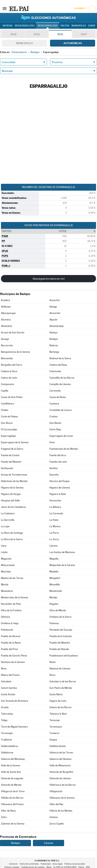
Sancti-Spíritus (9, 688)
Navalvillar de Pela (11, 604)
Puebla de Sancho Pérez (14, 656)
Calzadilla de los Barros (62, 378)
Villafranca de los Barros (63, 785)
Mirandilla (55, 585)
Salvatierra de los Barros (63, 681)
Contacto (13, 864)
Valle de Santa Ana (11, 772)
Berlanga (54, 352)
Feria (52, 442)
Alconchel (55, 313)
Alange (53, 307)
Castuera (54, 404)
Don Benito (55, 423)
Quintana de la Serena (13, 662)
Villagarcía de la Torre (13, 791)
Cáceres (48, 843)
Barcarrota (7, 345)
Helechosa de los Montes (14, 481)
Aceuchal (54, 300)
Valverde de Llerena (60, 778)
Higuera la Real (58, 494)
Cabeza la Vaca (9, 371)
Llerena (54, 546)
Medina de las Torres (12, 578)
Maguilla (54, 559)
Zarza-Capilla (57, 824)
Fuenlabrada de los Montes (64, 449)
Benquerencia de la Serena (16, 352)
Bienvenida (7, 358)
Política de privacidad (75, 864)
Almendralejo (57, 326)
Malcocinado (8, 565)
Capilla (5, 391)
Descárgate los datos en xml (49, 279)
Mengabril (55, 578)
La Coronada (56, 513)
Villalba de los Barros (12, 798)
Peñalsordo (7, 630)
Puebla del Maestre (60, 643)
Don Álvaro (7, 423)
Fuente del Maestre (11, 462)
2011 (60, 34)
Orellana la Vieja (10, 623)
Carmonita (55, 391)
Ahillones (6, 307)
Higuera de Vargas (11, 494)
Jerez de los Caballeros (13, 507)
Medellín (54, 572)
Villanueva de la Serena (62, 798)
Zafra (4, 817)
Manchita (6, 572)
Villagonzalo (56, 791)
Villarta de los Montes (61, 811)
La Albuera (55, 507)
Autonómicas (73, 43)
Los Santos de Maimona (62, 552)
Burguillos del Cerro (12, 365)
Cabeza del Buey (58, 365)
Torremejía (7, 733)
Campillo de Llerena (60, 384)
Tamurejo (55, 720)
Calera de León (9, 378)
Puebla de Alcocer (11, 636)
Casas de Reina (58, 397)
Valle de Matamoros (60, 765)
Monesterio (7, 591)
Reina (52, 662)
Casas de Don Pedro (12, 397)
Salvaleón (6, 681)
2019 (13, 34)
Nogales (54, 604)
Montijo (53, 597)
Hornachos (55, 501)
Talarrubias (7, 714)
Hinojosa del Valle (10, 501)
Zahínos (54, 817)
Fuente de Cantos (10, 455)
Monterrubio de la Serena (15, 597)
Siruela (5, 707)
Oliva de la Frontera (11, 610)
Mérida (5, 585)
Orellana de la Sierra (60, 617)
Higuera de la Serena (12, 488)
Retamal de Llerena (60, 669)
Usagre (53, 740)
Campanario (8, 384)
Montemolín (56, 591)
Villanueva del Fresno (12, 804)
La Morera (55, 526)
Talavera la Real (58, 714)
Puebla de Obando (59, 649)
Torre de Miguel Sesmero (14, 727)
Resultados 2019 (48, 26)
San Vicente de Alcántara (15, 701)
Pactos (65, 26)
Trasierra (54, 733)
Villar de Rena (8, 811)
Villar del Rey (56, 804)
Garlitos (54, 468)
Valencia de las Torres (61, 753)
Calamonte (55, 371)
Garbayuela (7, 468)
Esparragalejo (8, 436)
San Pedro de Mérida (61, 688)
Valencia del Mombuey (13, 759)
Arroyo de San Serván (13, 333)
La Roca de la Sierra (12, 539)
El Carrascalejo (9, 429)
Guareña (54, 475)
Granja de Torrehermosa (14, 475)
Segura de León (58, 701)
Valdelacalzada (58, 746)
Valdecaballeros (10, 746)
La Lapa (5, 526)
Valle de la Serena (11, 765)
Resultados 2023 (25, 26)
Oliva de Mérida (58, 610)
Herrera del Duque (59, 481)
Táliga (4, 720)
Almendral (6, 326)
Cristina (54, 417)
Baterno (54, 345)
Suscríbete (80, 8)
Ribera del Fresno (10, 675)
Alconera (6, 320)
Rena (4, 669)
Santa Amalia (8, 694)
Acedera (6, 300)
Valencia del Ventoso (60, 759)
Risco (52, 675)
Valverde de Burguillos (61, 772)
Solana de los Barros (60, 707)
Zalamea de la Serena (13, 824)
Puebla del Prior (10, 649)
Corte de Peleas (9, 417)
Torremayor (56, 727)
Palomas (54, 623)
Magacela (6, 559)
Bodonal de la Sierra (60, 358)
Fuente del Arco (58, 455)
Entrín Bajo (55, 429)
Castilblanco (8, 404)
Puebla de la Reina (11, 643)
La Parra (54, 533)
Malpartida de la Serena (62, 565)
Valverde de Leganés (12, 778)
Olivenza (6, 617)
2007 (84, 34)
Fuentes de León (58, 462)
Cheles (5, 410)
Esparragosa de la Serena (15, 442)
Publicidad (46, 864)
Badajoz (54, 339)
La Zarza (54, 539)
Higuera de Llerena (60, 488)
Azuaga (5, 339)
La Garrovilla (8, 520)
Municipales (24, 43)
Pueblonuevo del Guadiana (64, 656)
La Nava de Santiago (12, 533)
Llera (4, 546)
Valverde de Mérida (11, 785)
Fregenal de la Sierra (12, 449)
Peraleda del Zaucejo (61, 630)
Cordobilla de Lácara (61, 410)
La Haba (54, 520)
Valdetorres (7, 753)
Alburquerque (8, 313)
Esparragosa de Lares (61, 436)
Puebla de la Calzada (61, 636)
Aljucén (53, 320)
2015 (37, 34)
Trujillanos (6, 740)
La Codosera (8, 513)
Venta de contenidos (29, 864)
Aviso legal (58, 864)
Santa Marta (56, 694)
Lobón (4, 552)
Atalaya (53, 333)
